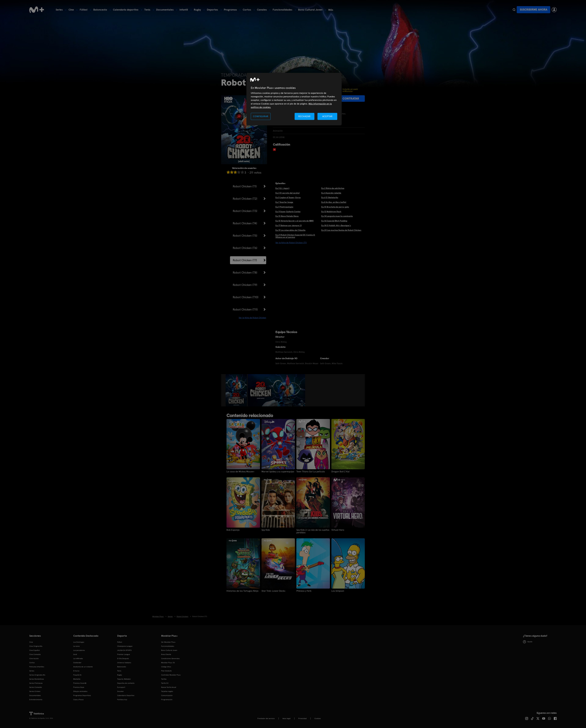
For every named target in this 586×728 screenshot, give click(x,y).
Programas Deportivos (82, 695)
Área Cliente (166, 654)
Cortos (247, 10)
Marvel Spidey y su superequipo (278, 472)
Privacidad (302, 718)
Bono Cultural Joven (310, 10)
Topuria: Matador (124, 679)
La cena (76, 646)
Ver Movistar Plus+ (168, 642)
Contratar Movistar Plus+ (171, 675)
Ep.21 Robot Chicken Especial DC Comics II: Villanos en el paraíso (295, 236)
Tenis (147, 10)
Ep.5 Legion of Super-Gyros (288, 197)
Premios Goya (79, 687)
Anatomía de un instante (83, 667)
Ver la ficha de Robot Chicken (252, 318)
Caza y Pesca (78, 700)
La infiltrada (78, 659)
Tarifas (164, 679)
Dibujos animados (80, 691)
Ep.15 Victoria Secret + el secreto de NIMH (295, 221)
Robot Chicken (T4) (245, 223)
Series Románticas (37, 679)
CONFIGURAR (261, 116)
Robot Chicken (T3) (245, 211)
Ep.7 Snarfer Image (284, 202)
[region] (294, 99)
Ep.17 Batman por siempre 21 (289, 225)
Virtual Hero (338, 530)
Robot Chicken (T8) (245, 273)
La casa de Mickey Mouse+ (240, 472)
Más (331, 10)
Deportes (212, 10)
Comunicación (167, 695)
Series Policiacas (36, 683)
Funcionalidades (282, 10)
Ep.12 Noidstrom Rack (331, 212)
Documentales (165, 10)
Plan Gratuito (166, 671)
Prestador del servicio (266, 718)
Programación (167, 700)
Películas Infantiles (37, 667)
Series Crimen (35, 691)
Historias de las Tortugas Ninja (242, 591)
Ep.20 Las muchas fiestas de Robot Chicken (341, 230)
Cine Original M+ (36, 646)
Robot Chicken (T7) (245, 260)
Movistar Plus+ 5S (168, 663)
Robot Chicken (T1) (245, 186)
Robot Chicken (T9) (245, 285)
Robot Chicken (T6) (245, 248)
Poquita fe (77, 675)
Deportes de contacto (126, 683)
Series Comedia (36, 687)
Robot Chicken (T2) (245, 199)
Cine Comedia (35, 654)
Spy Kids (266, 530)
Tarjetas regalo (167, 691)
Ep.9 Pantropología (284, 207)
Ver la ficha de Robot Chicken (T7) (291, 243)
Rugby (197, 10)
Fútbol (84, 10)
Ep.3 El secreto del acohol (288, 193)
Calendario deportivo (126, 10)
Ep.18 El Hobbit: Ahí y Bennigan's (336, 225)
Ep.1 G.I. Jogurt (282, 188)
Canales (262, 10)
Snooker (120, 691)
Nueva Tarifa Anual (169, 687)
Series (59, 10)
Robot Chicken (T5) (245, 236)
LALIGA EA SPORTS (124, 650)
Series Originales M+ (37, 675)
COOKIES (318, 718)
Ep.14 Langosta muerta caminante (337, 216)
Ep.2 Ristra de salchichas (333, 188)
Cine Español (35, 650)
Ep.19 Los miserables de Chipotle (290, 230)
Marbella (77, 679)
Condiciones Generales (170, 659)
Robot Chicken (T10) (246, 297)
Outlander (77, 663)
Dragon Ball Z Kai (340, 472)
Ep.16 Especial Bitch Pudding (334, 221)
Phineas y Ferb (304, 591)
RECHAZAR (304, 116)
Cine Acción (34, 659)
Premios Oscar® (80, 683)
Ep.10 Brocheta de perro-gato (335, 207)
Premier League (124, 654)
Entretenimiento (36, 700)
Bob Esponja (233, 530)
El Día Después (123, 659)
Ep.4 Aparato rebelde (331, 193)
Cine (71, 10)
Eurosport (121, 687)
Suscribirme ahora (534, 10)
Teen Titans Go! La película (311, 472)
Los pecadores (79, 650)
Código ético (166, 667)
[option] (237, 390)
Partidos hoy (122, 700)
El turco (76, 671)
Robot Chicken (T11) (245, 309)
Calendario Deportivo (126, 695)
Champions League (125, 646)
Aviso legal (286, 718)
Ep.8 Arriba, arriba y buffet (334, 202)
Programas (230, 10)
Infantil (184, 10)
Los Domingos (79, 642)
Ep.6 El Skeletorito (330, 197)
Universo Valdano (124, 663)
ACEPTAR (327, 116)
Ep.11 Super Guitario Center (288, 212)
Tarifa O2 (165, 683)
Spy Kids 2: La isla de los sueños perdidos (313, 531)
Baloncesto (100, 10)
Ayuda (528, 642)
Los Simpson (338, 591)
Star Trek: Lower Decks (273, 591)
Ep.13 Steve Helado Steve (287, 216)
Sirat (75, 654)
